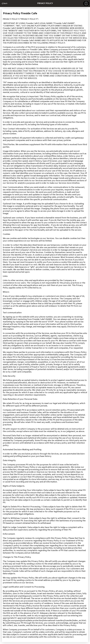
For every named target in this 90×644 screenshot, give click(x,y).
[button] (86, 4)
